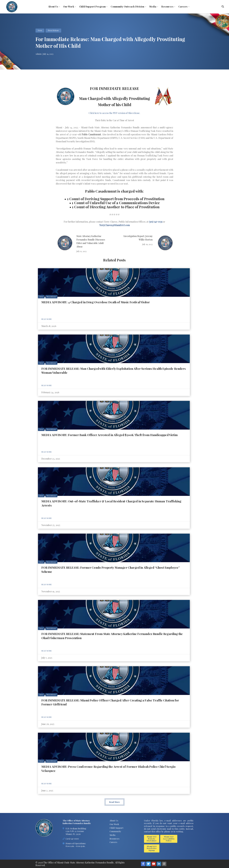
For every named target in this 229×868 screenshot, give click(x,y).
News (40, 30)
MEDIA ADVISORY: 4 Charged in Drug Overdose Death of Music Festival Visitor (96, 302)
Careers (183, 7)
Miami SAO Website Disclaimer (152, 839)
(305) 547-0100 (72, 839)
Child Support (116, 828)
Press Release (53, 30)
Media (153, 7)
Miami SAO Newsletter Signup (152, 848)
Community (115, 831)
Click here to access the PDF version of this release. (114, 113)
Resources (167, 7)
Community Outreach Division (128, 7)
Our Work (69, 7)
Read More (47, 319)
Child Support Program (92, 7)
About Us (53, 7)
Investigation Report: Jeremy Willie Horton (138, 238)
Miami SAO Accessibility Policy (169, 839)
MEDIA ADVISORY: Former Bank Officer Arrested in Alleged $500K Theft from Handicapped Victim (110, 435)
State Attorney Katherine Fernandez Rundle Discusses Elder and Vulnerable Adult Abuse (91, 241)
